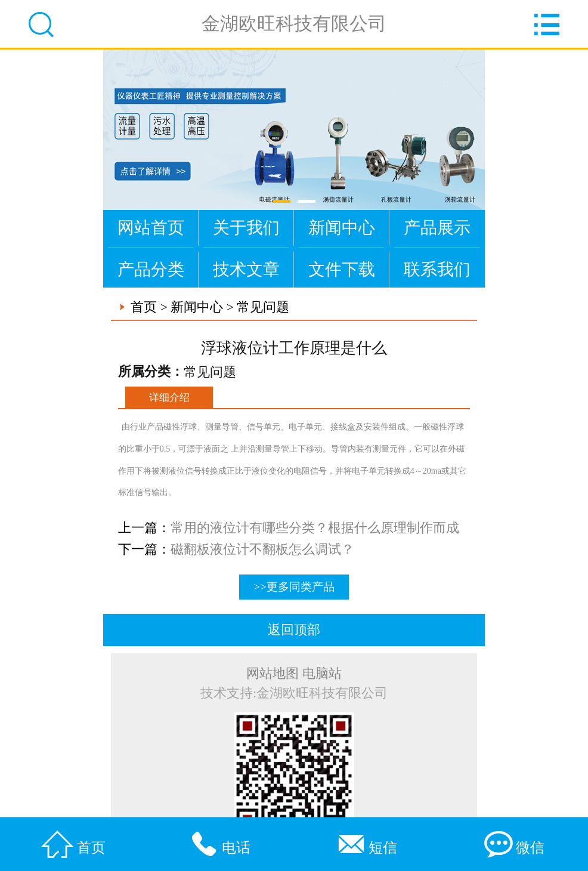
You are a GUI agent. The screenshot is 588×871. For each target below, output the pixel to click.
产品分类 (151, 269)
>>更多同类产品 (294, 587)
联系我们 (437, 269)
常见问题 (263, 307)
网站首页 (151, 228)
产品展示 (437, 228)
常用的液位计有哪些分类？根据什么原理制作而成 (315, 528)
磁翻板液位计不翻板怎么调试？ (262, 549)
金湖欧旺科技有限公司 (294, 24)
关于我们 (246, 228)
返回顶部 (294, 630)
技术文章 (246, 269)
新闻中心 (342, 228)
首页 (144, 307)
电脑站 (322, 674)
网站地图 (273, 674)
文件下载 (342, 269)
